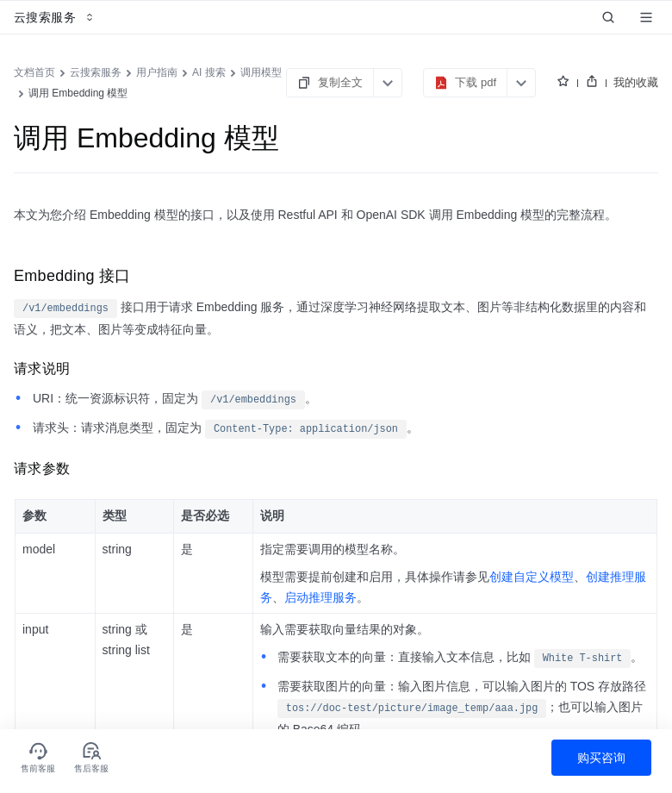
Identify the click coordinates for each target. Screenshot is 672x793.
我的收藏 (636, 82)
